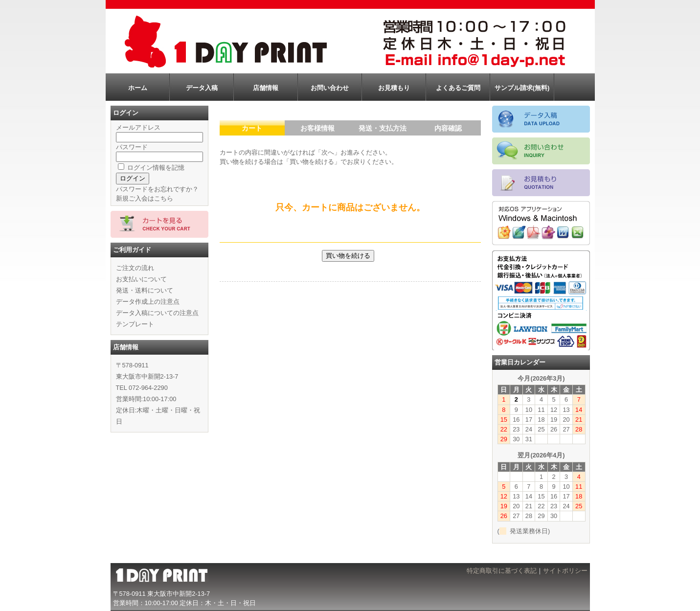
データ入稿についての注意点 (157, 313)
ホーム (138, 88)
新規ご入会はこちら (145, 198)
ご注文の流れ (135, 268)
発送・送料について (145, 290)
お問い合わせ (330, 88)
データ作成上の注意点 (148, 302)
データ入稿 (202, 88)
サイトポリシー (565, 571)
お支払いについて (141, 279)
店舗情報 (266, 88)
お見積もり (394, 88)
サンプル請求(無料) (522, 88)
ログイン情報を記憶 (151, 168)
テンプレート (135, 324)
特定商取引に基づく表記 (502, 571)
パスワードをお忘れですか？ (157, 189)
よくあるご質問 (458, 88)
